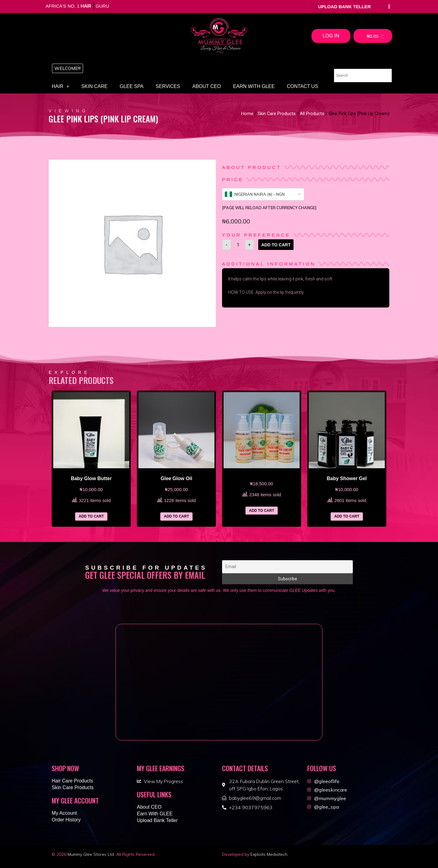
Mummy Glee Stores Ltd (91, 854)
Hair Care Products (72, 781)
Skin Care (94, 86)
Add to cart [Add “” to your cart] (262, 511)
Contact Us (302, 86)
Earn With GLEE (254, 86)
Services (168, 86)
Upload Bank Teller (157, 820)
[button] (68, 68)
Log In (331, 36)
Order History (66, 820)
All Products (312, 114)
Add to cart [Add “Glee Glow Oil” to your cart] (176, 516)
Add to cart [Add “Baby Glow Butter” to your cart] (91, 516)
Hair (60, 86)
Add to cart (276, 245)
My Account (64, 813)
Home (247, 114)
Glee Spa (132, 86)
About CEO (207, 86)
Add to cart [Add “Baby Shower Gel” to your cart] (347, 516)
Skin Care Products (277, 114)
